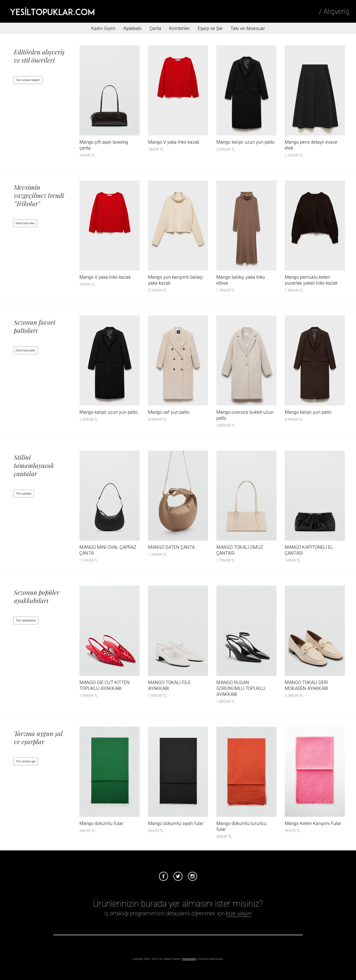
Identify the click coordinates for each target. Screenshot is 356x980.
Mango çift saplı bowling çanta (104, 145)
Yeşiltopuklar (189, 959)
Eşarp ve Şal (210, 28)
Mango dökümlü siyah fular (176, 823)
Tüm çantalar (24, 494)
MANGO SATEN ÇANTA (171, 547)
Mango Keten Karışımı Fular (313, 823)
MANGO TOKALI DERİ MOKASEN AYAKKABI (306, 685)
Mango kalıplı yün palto (308, 412)
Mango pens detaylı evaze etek (311, 145)
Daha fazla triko (25, 223)
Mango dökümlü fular (101, 823)
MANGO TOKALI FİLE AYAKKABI (169, 685)
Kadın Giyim (103, 28)
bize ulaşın (238, 914)
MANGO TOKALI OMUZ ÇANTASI (240, 550)
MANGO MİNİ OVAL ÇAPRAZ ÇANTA (108, 550)
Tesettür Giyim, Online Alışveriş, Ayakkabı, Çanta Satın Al (52, 11)
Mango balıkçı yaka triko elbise (241, 280)
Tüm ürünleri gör (26, 761)
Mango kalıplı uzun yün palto (245, 142)
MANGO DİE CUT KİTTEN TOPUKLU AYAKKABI (105, 685)
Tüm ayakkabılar (26, 621)
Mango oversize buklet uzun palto (245, 415)
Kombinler (179, 28)
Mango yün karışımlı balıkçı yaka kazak (176, 280)
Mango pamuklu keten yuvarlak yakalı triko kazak (311, 280)
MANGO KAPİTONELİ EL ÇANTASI (309, 550)
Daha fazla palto (26, 350)
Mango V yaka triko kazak (174, 142)
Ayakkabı (132, 28)
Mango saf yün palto (169, 412)
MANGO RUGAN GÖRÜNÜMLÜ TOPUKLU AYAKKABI (241, 688)
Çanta (155, 28)
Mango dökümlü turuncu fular (241, 826)
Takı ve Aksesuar (248, 28)
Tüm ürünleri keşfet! (28, 80)
